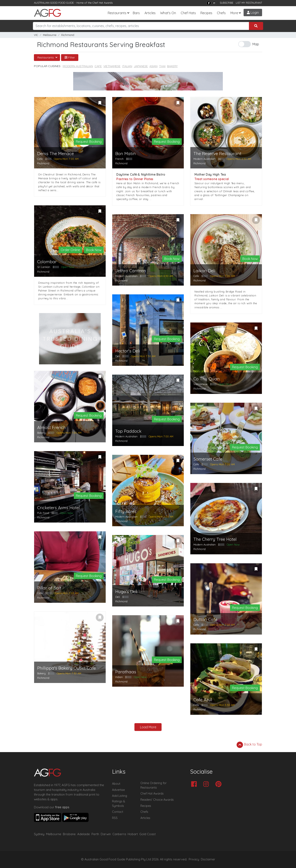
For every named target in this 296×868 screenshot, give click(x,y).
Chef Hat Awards (103, 3)
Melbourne (50, 35)
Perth (95, 834)
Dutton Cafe (205, 619)
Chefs (221, 13)
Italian (127, 66)
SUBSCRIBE (227, 3)
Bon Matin (125, 154)
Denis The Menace (55, 154)
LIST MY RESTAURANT (249, 3)
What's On (168, 13)
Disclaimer (208, 859)
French (119, 159)
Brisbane (69, 834)
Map (256, 44)
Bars (136, 13)
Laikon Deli (204, 271)
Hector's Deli (128, 351)
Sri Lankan (44, 267)
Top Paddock (128, 431)
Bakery (172, 66)
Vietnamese (112, 66)
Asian (153, 66)
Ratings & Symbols (119, 804)
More (234, 13)
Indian (119, 677)
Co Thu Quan (207, 379)
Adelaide (84, 834)
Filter (70, 57)
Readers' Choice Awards (157, 800)
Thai (162, 66)
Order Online (70, 250)
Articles (150, 13)
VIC (36, 35)
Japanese (141, 66)
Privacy (194, 859)
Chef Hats (188, 13)
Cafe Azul (203, 700)
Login (253, 13)
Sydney (39, 834)
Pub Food (43, 513)
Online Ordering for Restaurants (153, 785)
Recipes (206, 13)
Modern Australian (78, 66)
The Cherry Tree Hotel (215, 539)
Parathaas (126, 672)
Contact (118, 812)
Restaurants (117, 13)
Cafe (98, 66)
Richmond (68, 35)
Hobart (133, 834)
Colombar (47, 262)
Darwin (106, 834)
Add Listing (120, 796)
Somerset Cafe (208, 459)
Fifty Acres (126, 511)
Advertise (118, 790)
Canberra (119, 834)
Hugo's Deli (126, 592)
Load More (148, 727)
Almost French (51, 427)
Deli (118, 356)
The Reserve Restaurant (217, 154)
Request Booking (89, 142)
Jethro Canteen (131, 271)
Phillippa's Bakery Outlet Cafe (66, 668)
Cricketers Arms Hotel (58, 508)
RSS (115, 818)
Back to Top (249, 745)
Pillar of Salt (49, 588)
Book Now (94, 250)
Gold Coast (147, 834)
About (116, 784)
